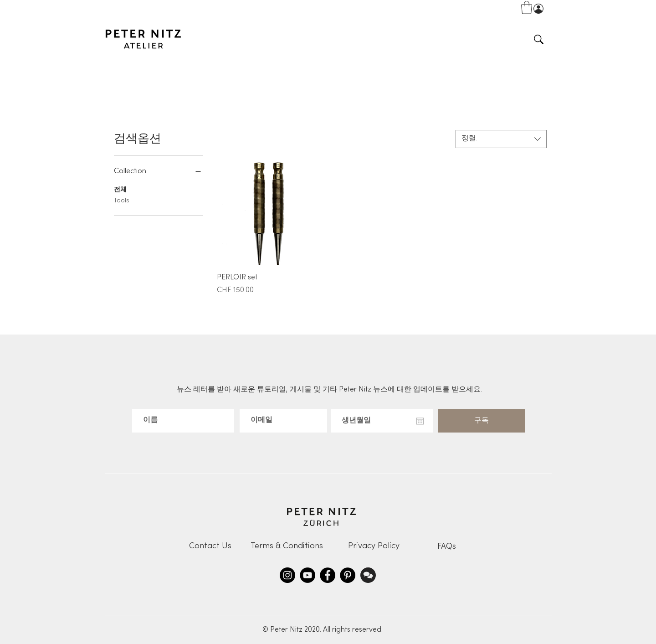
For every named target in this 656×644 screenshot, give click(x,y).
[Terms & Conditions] (287, 546)
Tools (122, 200)
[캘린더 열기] (420, 421)
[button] (527, 8)
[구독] (482, 421)
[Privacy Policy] (374, 546)
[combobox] (501, 139)
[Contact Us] (210, 546)
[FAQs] (446, 546)
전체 (120, 189)
